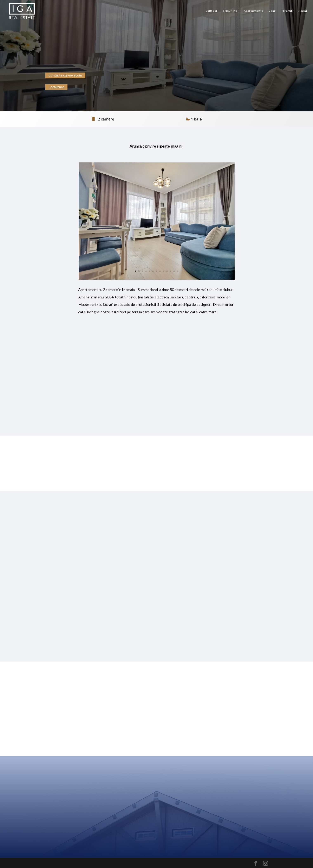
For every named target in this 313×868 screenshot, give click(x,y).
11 (171, 271)
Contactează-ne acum (65, 75)
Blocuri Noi (230, 11)
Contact (211, 11)
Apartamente (253, 11)
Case (272, 11)
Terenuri (287, 11)
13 (178, 271)
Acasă (303, 11)
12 (174, 271)
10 (167, 271)
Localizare (56, 87)
